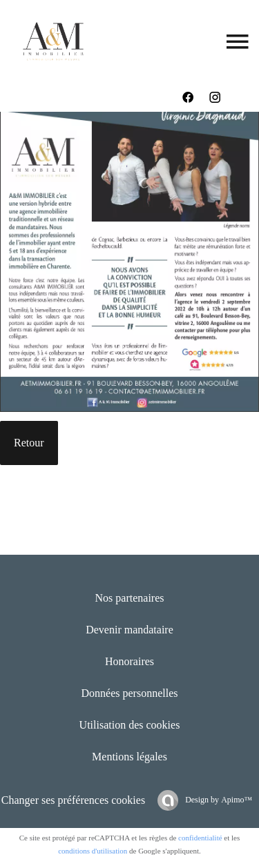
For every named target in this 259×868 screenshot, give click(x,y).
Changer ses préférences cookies (73, 800)
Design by (218, 800)
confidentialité (200, 838)
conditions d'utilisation (93, 851)
